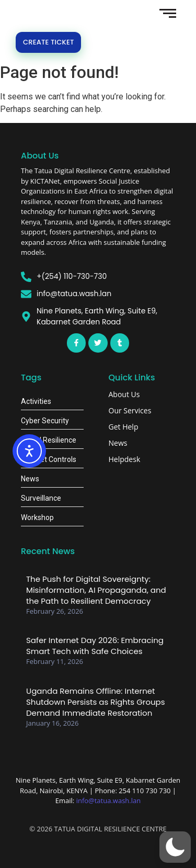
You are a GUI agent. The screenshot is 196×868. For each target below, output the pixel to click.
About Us (124, 394)
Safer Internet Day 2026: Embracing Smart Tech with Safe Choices (95, 646)
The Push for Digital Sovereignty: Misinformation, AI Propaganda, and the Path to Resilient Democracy (96, 590)
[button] (175, 847)
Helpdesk (125, 459)
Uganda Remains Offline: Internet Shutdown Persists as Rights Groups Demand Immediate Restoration (96, 702)
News (118, 443)
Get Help (124, 427)
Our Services (130, 410)
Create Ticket (48, 42)
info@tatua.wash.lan (109, 801)
